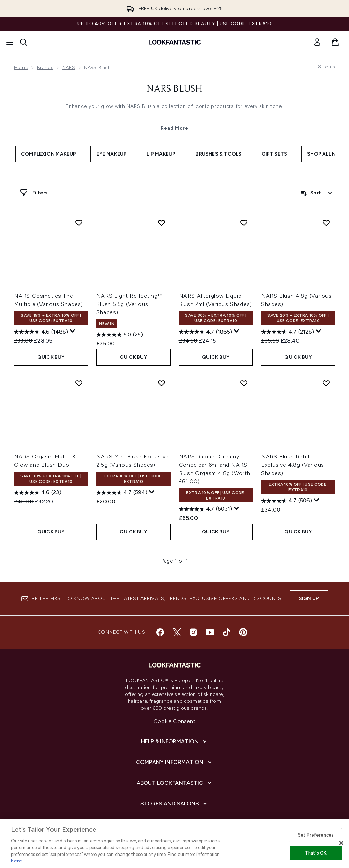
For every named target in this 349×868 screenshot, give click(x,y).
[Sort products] (317, 193)
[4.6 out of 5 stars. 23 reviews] (38, 493)
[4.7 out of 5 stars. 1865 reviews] (205, 332)
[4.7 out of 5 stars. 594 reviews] (122, 493)
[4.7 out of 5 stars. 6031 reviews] (205, 509)
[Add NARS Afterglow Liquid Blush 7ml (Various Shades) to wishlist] (244, 223)
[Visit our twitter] (177, 632)
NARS (69, 68)
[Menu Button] (10, 42)
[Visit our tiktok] (227, 632)
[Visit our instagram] (193, 632)
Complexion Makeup (49, 154)
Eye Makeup (111, 154)
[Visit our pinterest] (243, 632)
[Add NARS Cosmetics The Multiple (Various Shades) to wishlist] (79, 223)
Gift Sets (274, 154)
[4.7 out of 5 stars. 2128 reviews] (288, 332)
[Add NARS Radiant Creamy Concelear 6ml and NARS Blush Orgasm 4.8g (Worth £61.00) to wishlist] (244, 383)
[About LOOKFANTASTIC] (175, 783)
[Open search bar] (24, 42)
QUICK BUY (51, 357)
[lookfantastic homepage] (175, 42)
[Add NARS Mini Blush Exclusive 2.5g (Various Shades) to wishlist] (162, 383)
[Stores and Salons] (174, 804)
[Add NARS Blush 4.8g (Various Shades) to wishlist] (326, 223)
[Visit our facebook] (160, 632)
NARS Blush (174, 89)
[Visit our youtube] (210, 632)
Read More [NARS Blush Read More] (174, 128)
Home (21, 68)
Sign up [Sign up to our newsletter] (309, 599)
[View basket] (335, 42)
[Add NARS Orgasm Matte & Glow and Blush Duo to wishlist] (79, 383)
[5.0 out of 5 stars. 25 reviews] (120, 335)
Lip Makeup (161, 154)
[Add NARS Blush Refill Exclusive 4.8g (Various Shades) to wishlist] (326, 383)
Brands (45, 68)
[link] (317, 42)
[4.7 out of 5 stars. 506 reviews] (287, 501)
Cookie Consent (174, 721)
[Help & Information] (175, 741)
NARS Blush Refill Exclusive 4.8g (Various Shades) (293, 465)
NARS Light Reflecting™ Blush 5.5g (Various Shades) (130, 304)
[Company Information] (174, 762)
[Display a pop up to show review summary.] (73, 331)
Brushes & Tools (218, 154)
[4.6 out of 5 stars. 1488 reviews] (41, 332)
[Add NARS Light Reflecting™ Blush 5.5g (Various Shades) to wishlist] (162, 223)
